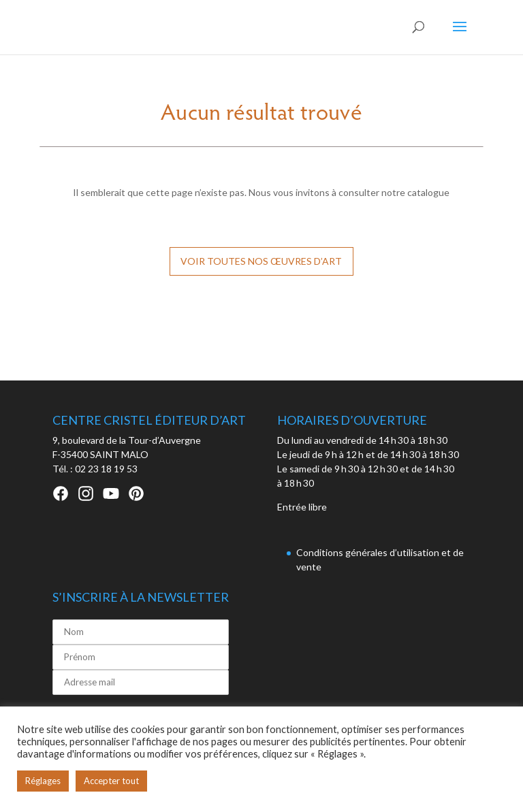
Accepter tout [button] (111, 781)
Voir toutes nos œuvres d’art (261, 261)
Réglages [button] (43, 781)
